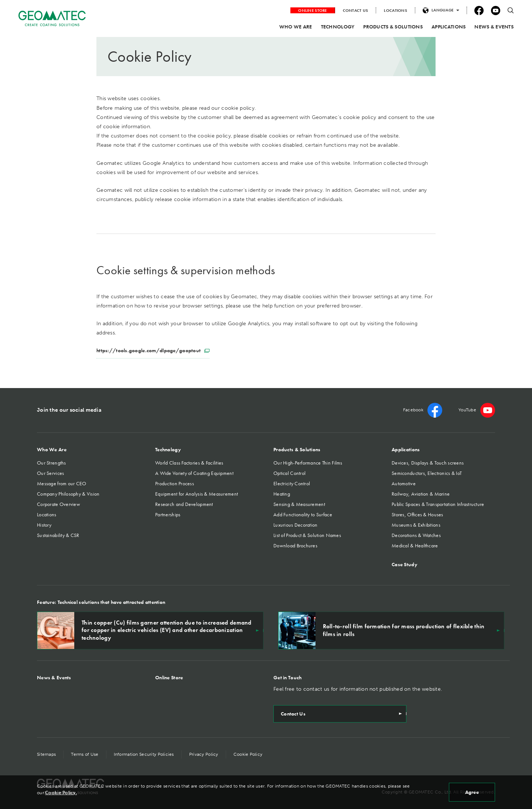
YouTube (496, 11)
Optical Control (289, 473)
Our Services (50, 473)
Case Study (405, 564)
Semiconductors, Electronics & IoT (427, 473)
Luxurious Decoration (296, 525)
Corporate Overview (59, 504)
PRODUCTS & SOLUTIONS (393, 27)
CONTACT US (356, 10)
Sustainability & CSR (58, 535)
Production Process (175, 483)
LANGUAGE (442, 10)
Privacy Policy (204, 754)
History (44, 525)
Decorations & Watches (416, 535)
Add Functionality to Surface (303, 514)
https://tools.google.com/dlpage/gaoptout (153, 350)
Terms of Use (85, 754)
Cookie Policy (248, 754)
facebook (479, 11)
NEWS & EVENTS (494, 27)
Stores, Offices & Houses (417, 514)
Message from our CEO (62, 483)
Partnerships (168, 514)
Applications (406, 449)
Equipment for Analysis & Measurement (197, 494)
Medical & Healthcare (415, 545)
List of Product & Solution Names (307, 535)
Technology (168, 449)
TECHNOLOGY (338, 27)
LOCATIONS (395, 10)
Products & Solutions (297, 449)
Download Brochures (295, 545)
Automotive (404, 483)
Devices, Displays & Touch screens (428, 463)
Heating (282, 494)
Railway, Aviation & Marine (421, 494)
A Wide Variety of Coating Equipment (194, 473)
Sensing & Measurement (299, 504)
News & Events (54, 677)
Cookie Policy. (61, 793)
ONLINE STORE (312, 10)
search (511, 11)
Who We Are (52, 449)
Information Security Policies (144, 754)
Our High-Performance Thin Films (308, 463)
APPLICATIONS (449, 27)
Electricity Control (292, 483)
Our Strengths (52, 463)
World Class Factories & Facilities (189, 463)
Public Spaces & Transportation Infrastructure (438, 504)
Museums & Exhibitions (416, 525)
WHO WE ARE (296, 27)
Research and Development (184, 504)
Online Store (169, 677)
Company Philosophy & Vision (68, 494)
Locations (47, 514)
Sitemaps (46, 754)
